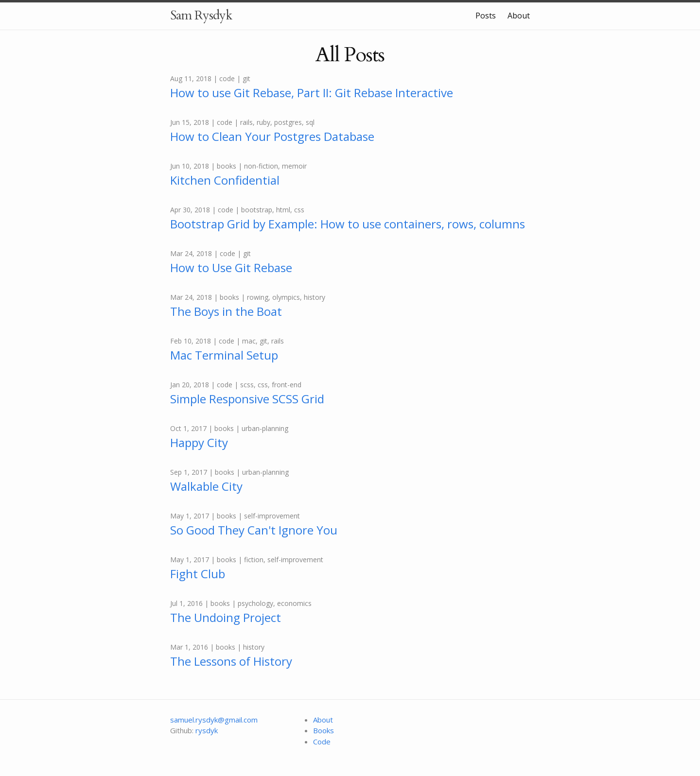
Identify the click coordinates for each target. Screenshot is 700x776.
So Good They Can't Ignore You (254, 530)
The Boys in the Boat (226, 311)
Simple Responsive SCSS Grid (247, 399)
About (519, 16)
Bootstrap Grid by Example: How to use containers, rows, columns (348, 224)
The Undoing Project (226, 617)
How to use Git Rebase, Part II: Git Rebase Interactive (312, 93)
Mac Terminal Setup (224, 355)
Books (324, 730)
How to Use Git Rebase (231, 267)
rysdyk (207, 730)
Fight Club (198, 574)
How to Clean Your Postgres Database (272, 136)
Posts (486, 16)
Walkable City (206, 486)
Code (322, 742)
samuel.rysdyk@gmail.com (214, 720)
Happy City (199, 442)
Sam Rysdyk (201, 15)
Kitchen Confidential (225, 180)
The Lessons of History (231, 661)
